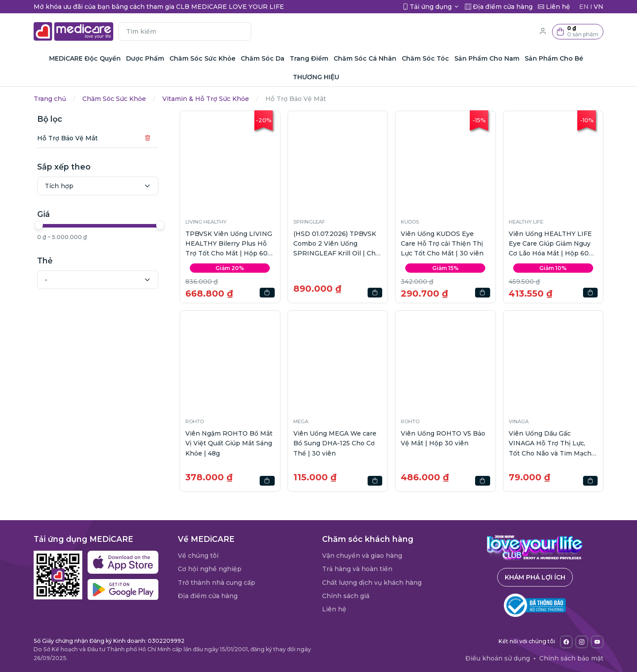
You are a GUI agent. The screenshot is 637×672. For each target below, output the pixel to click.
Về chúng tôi (198, 556)
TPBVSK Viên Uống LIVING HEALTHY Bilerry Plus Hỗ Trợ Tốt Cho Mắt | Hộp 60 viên (229, 244)
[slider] (39, 225)
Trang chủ (50, 99)
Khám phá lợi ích (535, 577)
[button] (578, 32)
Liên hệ (334, 609)
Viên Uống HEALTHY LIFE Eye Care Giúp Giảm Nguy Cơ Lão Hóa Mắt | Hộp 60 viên (550, 244)
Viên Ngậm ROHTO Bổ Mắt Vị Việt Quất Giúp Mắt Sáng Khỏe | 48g (229, 443)
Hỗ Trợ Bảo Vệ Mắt (67, 138)
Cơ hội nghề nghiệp (210, 569)
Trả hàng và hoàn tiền (357, 569)
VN (599, 7)
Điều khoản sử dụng (498, 658)
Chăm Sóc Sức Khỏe (114, 99)
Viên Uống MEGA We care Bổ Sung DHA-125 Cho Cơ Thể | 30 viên (335, 443)
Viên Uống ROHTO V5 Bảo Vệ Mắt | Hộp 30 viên (443, 438)
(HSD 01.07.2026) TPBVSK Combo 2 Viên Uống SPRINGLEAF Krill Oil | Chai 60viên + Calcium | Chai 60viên (337, 244)
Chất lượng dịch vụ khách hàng (372, 583)
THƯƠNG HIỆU (316, 77)
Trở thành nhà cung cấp (217, 583)
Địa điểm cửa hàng (208, 596)
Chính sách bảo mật (571, 658)
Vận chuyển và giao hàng (362, 556)
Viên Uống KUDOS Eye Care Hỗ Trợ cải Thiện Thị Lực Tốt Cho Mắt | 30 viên (442, 244)
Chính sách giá (346, 596)
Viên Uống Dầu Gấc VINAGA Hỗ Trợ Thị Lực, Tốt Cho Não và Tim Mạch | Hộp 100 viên (552, 444)
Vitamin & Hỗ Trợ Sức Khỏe (206, 99)
